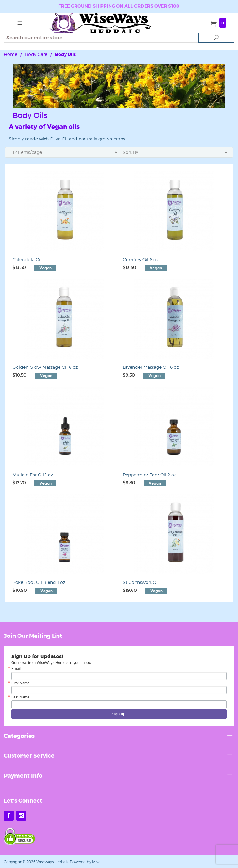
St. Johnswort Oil (141, 582)
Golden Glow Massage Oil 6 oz (45, 367)
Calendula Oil (27, 259)
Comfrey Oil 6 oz (141, 259)
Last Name (20, 697)
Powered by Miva (85, 862)
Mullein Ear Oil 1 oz (33, 475)
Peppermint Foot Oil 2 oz (150, 475)
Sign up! (119, 714)
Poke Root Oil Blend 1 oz (39, 582)
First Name (21, 683)
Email (16, 669)
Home (10, 54)
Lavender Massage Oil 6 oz (151, 367)
